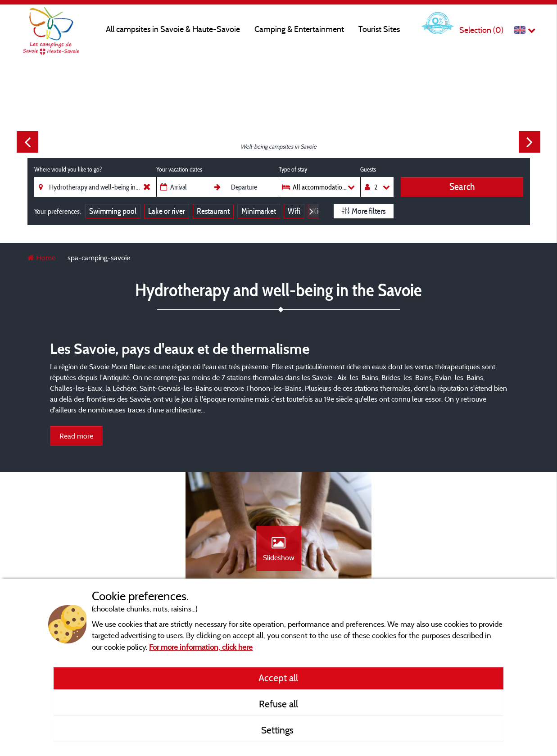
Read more (76, 436)
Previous (27, 142)
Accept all (278, 678)
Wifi (294, 211)
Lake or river (167, 211)
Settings (278, 730)
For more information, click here (201, 647)
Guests (368, 169)
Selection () (481, 30)
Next (530, 142)
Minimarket (259, 211)
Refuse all (278, 704)
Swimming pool (113, 211)
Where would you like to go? (68, 169)
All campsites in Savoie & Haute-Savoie (173, 29)
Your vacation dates (179, 169)
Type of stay (293, 169)
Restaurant (213, 211)
